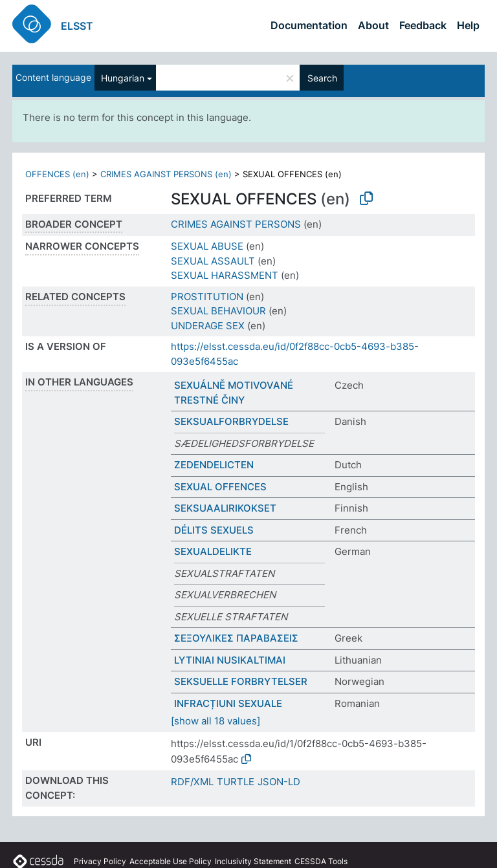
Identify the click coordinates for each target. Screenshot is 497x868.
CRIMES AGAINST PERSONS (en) (166, 174)
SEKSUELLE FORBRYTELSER (241, 681)
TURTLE (236, 782)
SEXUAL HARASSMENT (225, 275)
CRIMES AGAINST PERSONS (236, 224)
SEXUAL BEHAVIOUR (218, 311)
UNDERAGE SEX (208, 326)
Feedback (423, 25)
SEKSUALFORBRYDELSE (231, 421)
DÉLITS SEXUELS (214, 530)
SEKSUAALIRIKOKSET (225, 508)
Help (468, 25)
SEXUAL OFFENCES (220, 487)
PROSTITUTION (207, 297)
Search (322, 78)
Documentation (309, 25)
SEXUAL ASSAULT (213, 261)
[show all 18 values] (215, 721)
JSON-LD (279, 782)
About (373, 25)
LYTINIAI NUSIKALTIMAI (230, 660)
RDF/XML (192, 782)
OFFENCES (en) (57, 174)
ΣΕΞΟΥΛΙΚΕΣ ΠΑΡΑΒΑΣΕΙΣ (236, 638)
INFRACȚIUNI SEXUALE (228, 703)
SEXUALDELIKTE (213, 551)
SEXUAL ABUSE (207, 246)
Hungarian (123, 78)
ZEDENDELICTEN (214, 465)
